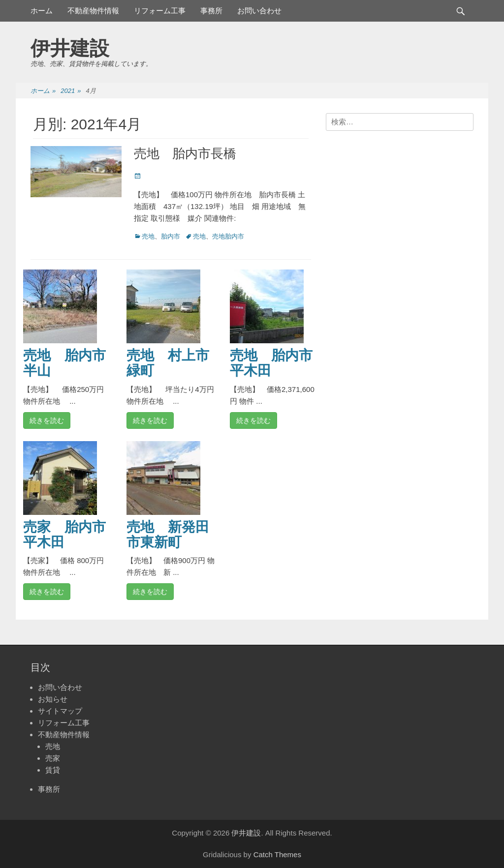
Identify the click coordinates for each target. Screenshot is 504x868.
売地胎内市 (228, 236)
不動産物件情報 (93, 11)
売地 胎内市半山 (64, 363)
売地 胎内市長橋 (185, 153)
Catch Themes (277, 854)
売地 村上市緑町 (168, 363)
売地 (148, 236)
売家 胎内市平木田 (64, 535)
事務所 (211, 11)
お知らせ (53, 699)
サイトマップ (60, 711)
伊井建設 (70, 48)
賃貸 (53, 770)
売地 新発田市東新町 (168, 535)
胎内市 (171, 236)
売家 (53, 758)
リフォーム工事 (160, 11)
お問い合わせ (259, 11)
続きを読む (47, 420)
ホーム (42, 11)
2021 (71, 91)
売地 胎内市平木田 (271, 363)
